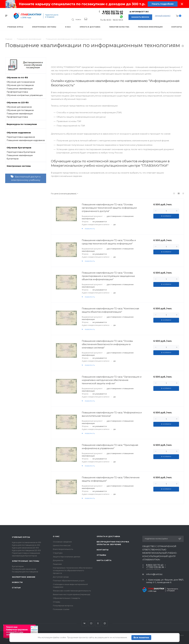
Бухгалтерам (18, 566)
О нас (56, 536)
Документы (58, 560)
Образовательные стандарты (67, 598)
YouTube (91, 623)
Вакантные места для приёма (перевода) (72, 594)
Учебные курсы (21, 537)
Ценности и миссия (62, 545)
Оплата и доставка (108, 536)
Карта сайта (104, 560)
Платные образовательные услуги (69, 581)
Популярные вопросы (63, 606)
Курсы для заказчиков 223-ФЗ (25, 548)
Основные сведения (62, 542)
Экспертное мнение (24, 577)
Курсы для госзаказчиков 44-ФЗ (26, 542)
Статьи (16, 588)
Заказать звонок (140, 17)
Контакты (103, 550)
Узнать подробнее (163, 4)
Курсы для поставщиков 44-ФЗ (26, 545)
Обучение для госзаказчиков (21, 82)
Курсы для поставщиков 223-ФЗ (26, 550)
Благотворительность (63, 549)
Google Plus (105, 623)
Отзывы (57, 602)
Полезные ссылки (61, 609)
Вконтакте (84, 623)
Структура (58, 553)
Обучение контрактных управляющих (25, 95)
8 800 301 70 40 (113, 12)
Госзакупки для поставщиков (25, 572)
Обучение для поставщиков (20, 85)
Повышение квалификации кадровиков (26, 140)
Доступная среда (61, 577)
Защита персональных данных (67, 557)
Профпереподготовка (17, 92)
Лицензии (57, 564)
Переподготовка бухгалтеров (21, 152)
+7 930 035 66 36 (112, 14)
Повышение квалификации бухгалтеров (20, 157)
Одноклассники (98, 623)
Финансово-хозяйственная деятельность (72, 591)
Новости (17, 582)
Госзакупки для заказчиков (24, 569)
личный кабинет (163, 16)
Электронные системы (26, 561)
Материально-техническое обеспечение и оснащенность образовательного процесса (73, 570)
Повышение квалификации (20, 89)
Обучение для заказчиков (19, 107)
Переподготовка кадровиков (21, 137)
